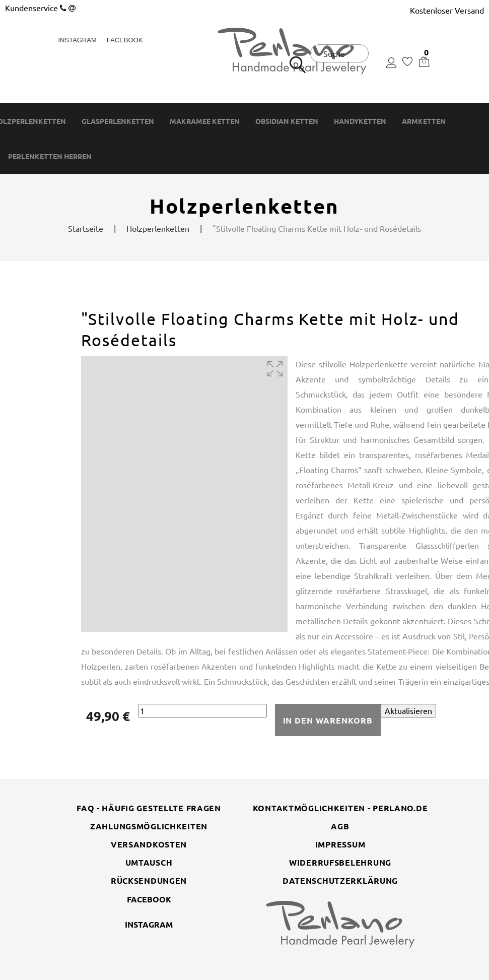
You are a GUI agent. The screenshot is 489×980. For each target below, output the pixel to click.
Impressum (340, 844)
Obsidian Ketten (287, 121)
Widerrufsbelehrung (340, 862)
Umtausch (149, 862)
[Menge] (202, 711)
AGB (340, 826)
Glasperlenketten (118, 121)
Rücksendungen (149, 880)
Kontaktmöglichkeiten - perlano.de (340, 808)
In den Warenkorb (328, 720)
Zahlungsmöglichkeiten (149, 826)
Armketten (424, 121)
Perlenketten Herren (50, 156)
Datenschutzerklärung (340, 880)
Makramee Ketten (205, 121)
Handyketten (360, 121)
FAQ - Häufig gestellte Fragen (149, 808)
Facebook (125, 40)
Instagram (78, 40)
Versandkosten (149, 844)
